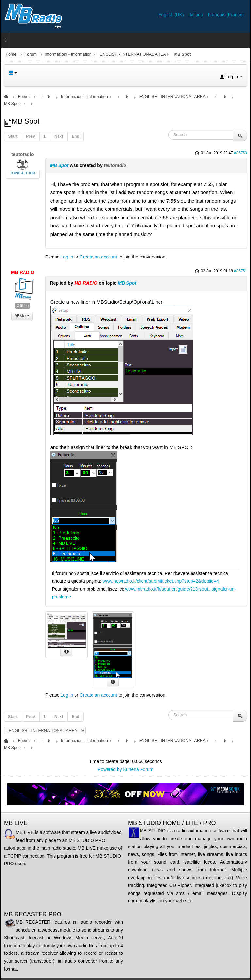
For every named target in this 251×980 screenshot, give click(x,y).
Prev (31, 136)
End (75, 136)
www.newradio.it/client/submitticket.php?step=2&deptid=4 (161, 581)
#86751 (241, 271)
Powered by (110, 769)
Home (11, 54)
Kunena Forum (138, 769)
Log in (67, 257)
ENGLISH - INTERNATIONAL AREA (133, 54)
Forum (31, 54)
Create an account (98, 257)
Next (59, 136)
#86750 (241, 153)
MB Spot (59, 165)
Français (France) (226, 15)
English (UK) (172, 15)
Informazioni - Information (68, 54)
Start (13, 136)
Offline (23, 306)
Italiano (196, 15)
